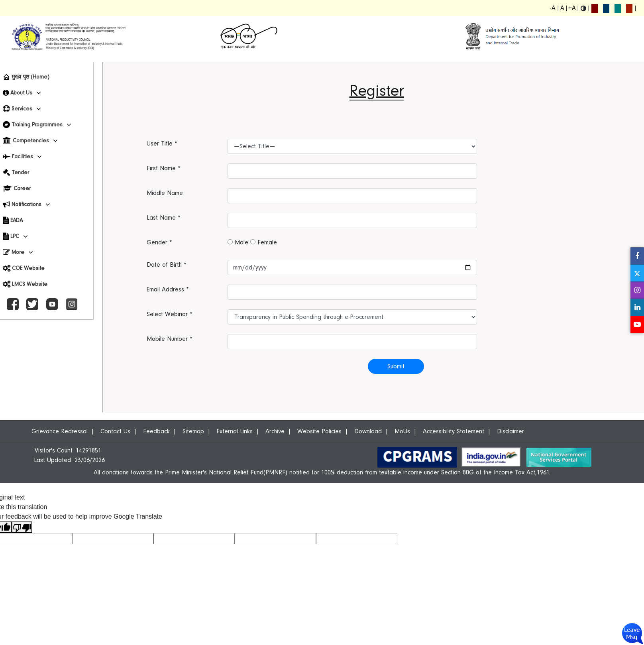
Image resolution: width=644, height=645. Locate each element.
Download (368, 431)
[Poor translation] (22, 527)
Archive (275, 431)
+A (572, 8)
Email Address (168, 289)
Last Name (164, 218)
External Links (235, 431)
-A (553, 8)
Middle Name (165, 193)
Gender (159, 242)
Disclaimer (510, 431)
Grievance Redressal (60, 431)
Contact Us (115, 431)
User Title (162, 144)
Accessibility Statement (454, 431)
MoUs (402, 431)
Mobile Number (170, 339)
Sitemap (193, 431)
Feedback (156, 431)
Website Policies (319, 431)
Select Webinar (170, 314)
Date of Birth (167, 265)
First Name (164, 168)
